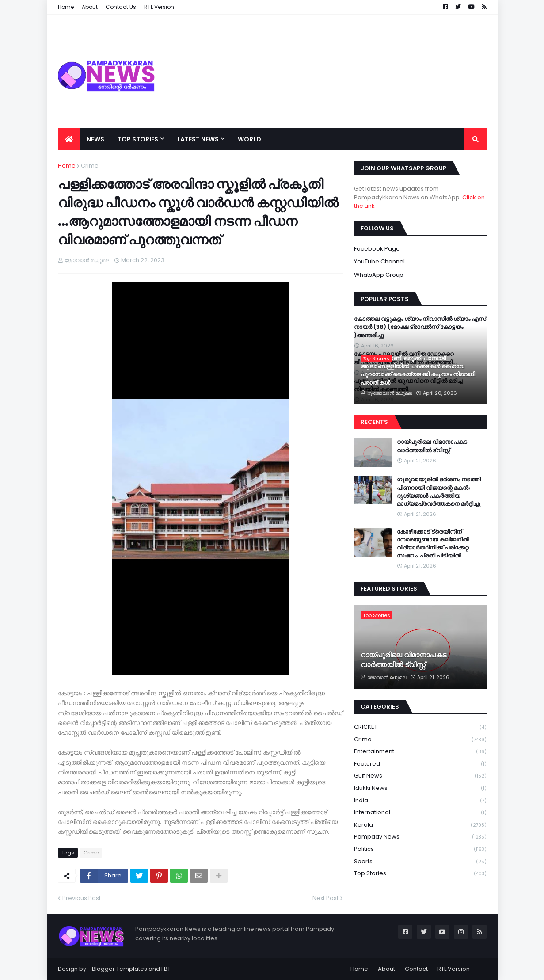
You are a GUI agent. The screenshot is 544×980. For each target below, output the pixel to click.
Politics (420, 849)
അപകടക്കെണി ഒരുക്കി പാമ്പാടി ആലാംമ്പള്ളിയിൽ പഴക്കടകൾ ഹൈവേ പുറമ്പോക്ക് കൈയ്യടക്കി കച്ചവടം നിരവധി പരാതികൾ (418, 371)
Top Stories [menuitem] (138, 139)
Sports (420, 862)
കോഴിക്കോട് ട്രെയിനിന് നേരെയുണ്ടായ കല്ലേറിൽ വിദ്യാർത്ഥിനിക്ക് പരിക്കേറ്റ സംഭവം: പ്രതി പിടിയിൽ (433, 544)
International (420, 813)
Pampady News (420, 837)
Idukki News (420, 788)
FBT (166, 969)
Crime (90, 166)
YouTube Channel (379, 261)
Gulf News (420, 776)
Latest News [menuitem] (198, 139)
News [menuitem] (95, 139)
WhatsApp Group (379, 275)
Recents (374, 422)
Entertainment (420, 752)
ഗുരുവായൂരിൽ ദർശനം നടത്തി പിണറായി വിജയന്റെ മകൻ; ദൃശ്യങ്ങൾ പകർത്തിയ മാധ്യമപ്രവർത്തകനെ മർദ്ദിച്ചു (439, 492)
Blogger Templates (120, 969)
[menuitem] (69, 139)
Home (67, 166)
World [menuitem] (249, 139)
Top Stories (420, 873)
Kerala (420, 825)
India (420, 801)
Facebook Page (377, 249)
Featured (420, 764)
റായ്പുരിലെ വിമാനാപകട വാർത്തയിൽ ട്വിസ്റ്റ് (432, 446)
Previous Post (82, 898)
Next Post (325, 898)
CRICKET (420, 727)
